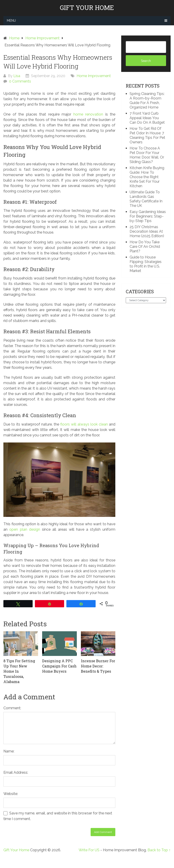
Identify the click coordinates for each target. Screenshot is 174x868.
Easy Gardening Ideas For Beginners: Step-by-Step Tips (148, 216)
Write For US (89, 850)
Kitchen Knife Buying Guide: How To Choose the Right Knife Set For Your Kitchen (147, 177)
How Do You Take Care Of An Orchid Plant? (145, 247)
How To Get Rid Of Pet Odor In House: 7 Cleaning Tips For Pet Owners (147, 135)
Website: (11, 794)
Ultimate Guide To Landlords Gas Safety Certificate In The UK (146, 199)
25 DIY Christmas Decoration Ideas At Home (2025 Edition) (147, 231)
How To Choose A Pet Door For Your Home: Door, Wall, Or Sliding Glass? (147, 155)
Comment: (12, 708)
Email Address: (16, 772)
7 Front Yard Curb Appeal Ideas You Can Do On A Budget (147, 118)
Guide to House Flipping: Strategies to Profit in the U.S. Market (146, 264)
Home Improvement (94, 76)
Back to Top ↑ (159, 850)
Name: (9, 751)
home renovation (88, 114)
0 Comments (20, 81)
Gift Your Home (87, 8)
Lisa (17, 76)
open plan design (25, 529)
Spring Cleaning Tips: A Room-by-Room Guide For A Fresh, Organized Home (147, 101)
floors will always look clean (84, 424)
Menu (11, 21)
